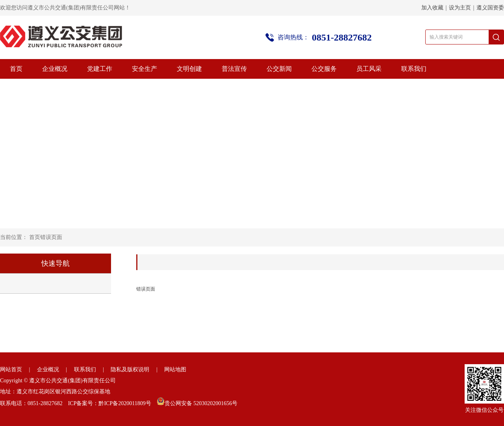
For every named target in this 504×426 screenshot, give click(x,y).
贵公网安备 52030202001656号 (201, 403)
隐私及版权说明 (130, 370)
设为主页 (460, 8)
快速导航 (56, 263)
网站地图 (175, 370)
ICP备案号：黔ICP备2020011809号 (110, 403)
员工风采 (369, 69)
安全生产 (145, 69)
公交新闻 (279, 69)
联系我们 (414, 69)
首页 (16, 69)
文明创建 (189, 69)
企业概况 (55, 69)
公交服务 (324, 69)
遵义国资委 (490, 8)
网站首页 (11, 370)
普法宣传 (234, 69)
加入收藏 (432, 8)
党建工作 (100, 69)
